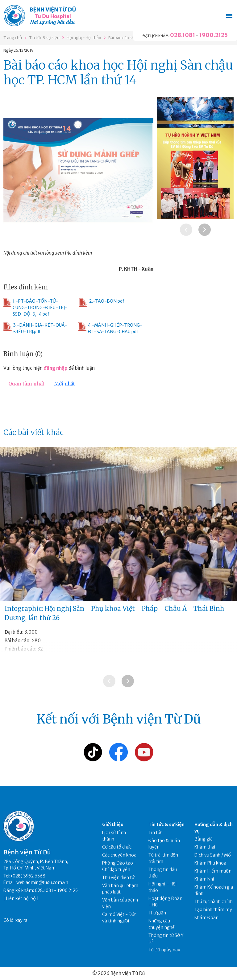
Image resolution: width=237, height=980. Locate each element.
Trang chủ (13, 38)
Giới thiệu (113, 825)
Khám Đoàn (206, 917)
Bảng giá (204, 839)
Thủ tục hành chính (214, 901)
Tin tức (155, 833)
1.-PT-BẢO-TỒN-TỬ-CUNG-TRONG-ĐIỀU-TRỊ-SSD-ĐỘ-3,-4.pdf (35, 307)
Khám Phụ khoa (210, 863)
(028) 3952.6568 (28, 876)
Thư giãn (157, 913)
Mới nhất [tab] (65, 384)
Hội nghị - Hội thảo (84, 38)
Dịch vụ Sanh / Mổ (213, 855)
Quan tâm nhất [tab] (26, 384)
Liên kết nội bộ (21, 898)
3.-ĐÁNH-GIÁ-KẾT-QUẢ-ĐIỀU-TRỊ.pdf (35, 328)
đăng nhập (56, 368)
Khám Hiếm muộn (213, 871)
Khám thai (205, 847)
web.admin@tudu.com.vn (42, 882)
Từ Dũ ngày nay (164, 950)
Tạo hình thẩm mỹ (213, 909)
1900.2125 (214, 35)
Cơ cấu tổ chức (117, 847)
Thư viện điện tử (118, 877)
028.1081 (183, 35)
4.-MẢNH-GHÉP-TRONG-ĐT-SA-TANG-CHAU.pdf (110, 328)
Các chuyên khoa (119, 855)
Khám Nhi (204, 879)
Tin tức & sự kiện (44, 38)
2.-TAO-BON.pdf (101, 303)
